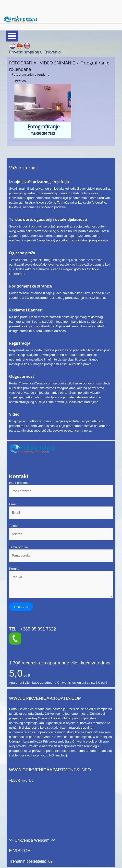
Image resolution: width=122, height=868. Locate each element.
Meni (12, 36)
